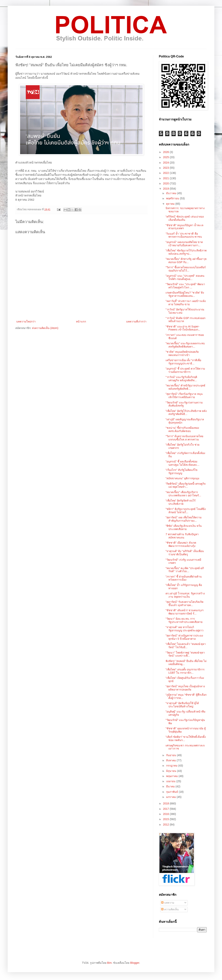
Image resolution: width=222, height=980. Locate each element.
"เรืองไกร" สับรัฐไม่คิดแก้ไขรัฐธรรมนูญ (182, 472)
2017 (166, 809)
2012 (166, 825)
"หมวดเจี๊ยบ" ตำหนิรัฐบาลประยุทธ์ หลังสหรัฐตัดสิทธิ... (185, 387)
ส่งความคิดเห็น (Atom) (45, 328)
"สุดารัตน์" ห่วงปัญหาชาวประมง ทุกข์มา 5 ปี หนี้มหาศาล (184, 637)
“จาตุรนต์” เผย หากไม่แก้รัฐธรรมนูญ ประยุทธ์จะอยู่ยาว (184, 629)
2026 (166, 152)
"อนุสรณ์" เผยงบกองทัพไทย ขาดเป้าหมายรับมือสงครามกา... (184, 244)
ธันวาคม (172, 193)
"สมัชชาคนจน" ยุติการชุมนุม (182, 478)
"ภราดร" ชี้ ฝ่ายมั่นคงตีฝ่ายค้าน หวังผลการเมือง (184, 578)
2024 (166, 163)
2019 (166, 189)
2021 (166, 178)
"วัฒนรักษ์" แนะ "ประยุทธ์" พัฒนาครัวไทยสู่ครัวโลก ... (185, 286)
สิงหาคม (171, 760)
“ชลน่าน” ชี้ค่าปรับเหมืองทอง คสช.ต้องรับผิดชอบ (182, 429)
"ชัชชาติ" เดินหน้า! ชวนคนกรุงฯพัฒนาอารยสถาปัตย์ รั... (184, 612)
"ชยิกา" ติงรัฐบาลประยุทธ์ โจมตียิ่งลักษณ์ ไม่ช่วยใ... (186, 511)
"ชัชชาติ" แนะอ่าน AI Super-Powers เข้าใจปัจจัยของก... (183, 328)
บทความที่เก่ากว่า (136, 321)
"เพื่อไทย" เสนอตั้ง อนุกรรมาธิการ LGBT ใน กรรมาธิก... (185, 671)
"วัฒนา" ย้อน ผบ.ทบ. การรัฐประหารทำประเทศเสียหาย (184, 620)
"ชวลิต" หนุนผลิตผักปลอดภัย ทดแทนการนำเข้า (182, 353)
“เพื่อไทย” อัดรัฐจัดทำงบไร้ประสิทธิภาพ (181, 502)
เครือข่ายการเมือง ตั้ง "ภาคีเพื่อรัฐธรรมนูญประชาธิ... (183, 362)
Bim (109, 963)
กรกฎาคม (172, 766)
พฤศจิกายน (173, 198)
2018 (166, 803)
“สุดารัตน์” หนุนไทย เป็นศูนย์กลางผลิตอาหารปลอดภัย (185, 688)
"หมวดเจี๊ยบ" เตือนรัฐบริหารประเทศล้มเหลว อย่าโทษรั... (183, 494)
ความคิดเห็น (170, 909)
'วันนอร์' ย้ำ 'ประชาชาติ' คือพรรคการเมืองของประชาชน (184, 235)
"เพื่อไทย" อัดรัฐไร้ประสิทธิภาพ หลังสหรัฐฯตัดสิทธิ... (186, 413)
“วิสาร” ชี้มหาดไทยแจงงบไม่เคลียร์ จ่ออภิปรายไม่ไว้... (186, 269)
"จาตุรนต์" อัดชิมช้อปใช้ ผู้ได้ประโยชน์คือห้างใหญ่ (182, 705)
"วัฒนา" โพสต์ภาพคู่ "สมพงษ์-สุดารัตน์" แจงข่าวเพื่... (185, 654)
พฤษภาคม (172, 776)
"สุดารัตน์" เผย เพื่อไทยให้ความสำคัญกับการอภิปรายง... (184, 519)
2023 (166, 168)
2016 (166, 814)
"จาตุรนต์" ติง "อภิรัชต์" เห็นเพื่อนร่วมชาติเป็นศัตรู (185, 553)
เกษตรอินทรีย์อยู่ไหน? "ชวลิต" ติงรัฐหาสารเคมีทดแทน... (185, 294)
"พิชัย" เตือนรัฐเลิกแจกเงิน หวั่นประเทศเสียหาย (184, 527)
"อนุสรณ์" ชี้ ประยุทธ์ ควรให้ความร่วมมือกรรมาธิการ (185, 370)
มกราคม (171, 797)
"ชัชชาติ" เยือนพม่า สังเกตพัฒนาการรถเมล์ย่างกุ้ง (181, 544)
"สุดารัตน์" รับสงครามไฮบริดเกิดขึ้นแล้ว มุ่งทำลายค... (184, 603)
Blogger (135, 963)
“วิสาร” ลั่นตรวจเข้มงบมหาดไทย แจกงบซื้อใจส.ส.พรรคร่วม (184, 438)
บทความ (168, 903)
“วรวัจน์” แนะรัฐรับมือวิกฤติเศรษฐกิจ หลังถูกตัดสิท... (181, 379)
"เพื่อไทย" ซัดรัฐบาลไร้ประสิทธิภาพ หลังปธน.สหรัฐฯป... (186, 252)
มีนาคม (171, 786)
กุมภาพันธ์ (172, 792)
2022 (166, 173)
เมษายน (171, 781)
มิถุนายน (172, 771)
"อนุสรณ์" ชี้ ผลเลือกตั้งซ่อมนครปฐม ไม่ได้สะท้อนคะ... (182, 463)
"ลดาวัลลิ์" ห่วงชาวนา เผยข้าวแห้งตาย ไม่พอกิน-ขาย (186, 303)
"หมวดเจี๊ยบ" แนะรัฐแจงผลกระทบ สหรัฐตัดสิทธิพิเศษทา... (185, 345)
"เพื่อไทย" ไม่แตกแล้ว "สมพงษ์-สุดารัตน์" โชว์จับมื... (186, 646)
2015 (166, 819)
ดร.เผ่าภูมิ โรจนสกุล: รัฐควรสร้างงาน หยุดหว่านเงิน (185, 595)
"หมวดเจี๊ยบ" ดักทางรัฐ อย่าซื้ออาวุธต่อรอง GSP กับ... (186, 261)
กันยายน (171, 755)
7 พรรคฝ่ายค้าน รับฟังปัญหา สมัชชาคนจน (182, 536)
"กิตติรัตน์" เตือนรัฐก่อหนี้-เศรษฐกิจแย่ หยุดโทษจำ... (186, 485)
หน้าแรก (81, 321)
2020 (166, 183)
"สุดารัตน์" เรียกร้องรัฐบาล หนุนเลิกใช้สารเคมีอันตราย (184, 396)
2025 (166, 157)
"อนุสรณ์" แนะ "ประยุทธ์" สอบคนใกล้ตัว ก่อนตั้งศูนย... (185, 277)
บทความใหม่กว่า (26, 321)
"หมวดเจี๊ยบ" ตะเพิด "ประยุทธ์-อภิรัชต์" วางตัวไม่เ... (185, 570)
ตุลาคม (171, 204)
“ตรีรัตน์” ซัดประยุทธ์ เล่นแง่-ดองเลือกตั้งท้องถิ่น (185, 218)
